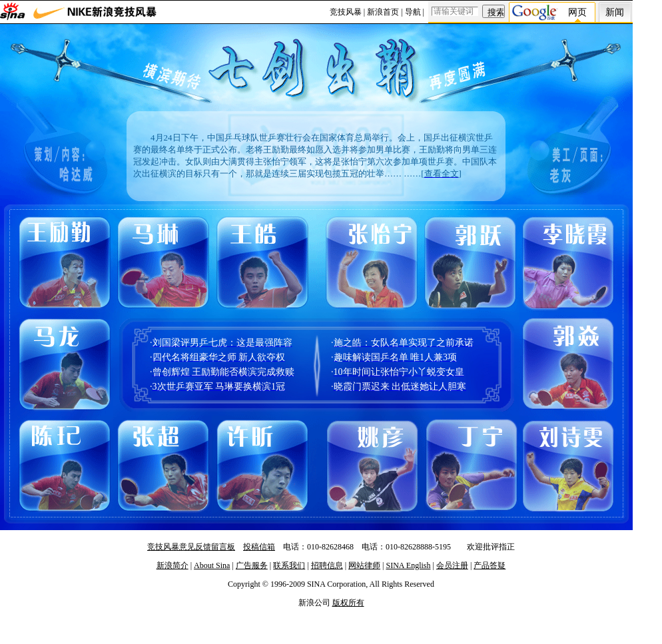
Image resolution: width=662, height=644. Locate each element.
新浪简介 (172, 565)
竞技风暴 (346, 12)
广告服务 (252, 565)
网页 (577, 12)
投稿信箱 (259, 547)
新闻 (615, 12)
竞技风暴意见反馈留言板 (191, 547)
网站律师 (364, 565)
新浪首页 (383, 12)
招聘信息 (327, 565)
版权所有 (348, 603)
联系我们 (289, 565)
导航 (413, 12)
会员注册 (452, 565)
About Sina (212, 565)
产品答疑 (490, 565)
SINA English (408, 565)
